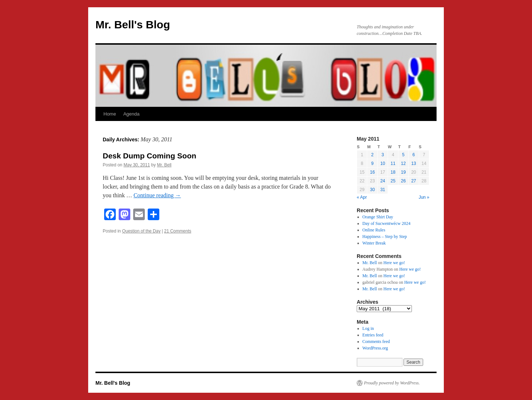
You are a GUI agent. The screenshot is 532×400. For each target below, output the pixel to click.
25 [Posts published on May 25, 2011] (393, 181)
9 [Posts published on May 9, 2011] (373, 163)
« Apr (362, 197)
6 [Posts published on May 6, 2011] (414, 155)
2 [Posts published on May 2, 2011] (373, 155)
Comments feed (376, 342)
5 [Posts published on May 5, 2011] (403, 155)
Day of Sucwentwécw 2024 (386, 223)
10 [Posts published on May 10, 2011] (383, 163)
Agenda (132, 114)
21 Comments (178, 231)
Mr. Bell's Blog (133, 25)
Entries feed (373, 335)
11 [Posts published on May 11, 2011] (393, 163)
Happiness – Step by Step (385, 237)
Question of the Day (141, 231)
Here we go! (394, 263)
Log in (368, 328)
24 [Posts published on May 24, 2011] (383, 181)
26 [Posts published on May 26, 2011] (403, 181)
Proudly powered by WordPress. (392, 383)
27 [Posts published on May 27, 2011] (414, 181)
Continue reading (157, 195)
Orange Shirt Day (378, 217)
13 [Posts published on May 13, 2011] (414, 163)
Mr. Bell (164, 165)
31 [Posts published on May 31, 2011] (383, 190)
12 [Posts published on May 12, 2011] (403, 163)
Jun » (424, 197)
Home (110, 114)
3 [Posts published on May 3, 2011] (383, 155)
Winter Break (374, 243)
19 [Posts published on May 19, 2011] (403, 172)
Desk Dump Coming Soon (150, 156)
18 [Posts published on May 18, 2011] (393, 172)
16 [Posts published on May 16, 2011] (372, 172)
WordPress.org (375, 348)
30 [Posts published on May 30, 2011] (372, 190)
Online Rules (374, 230)
